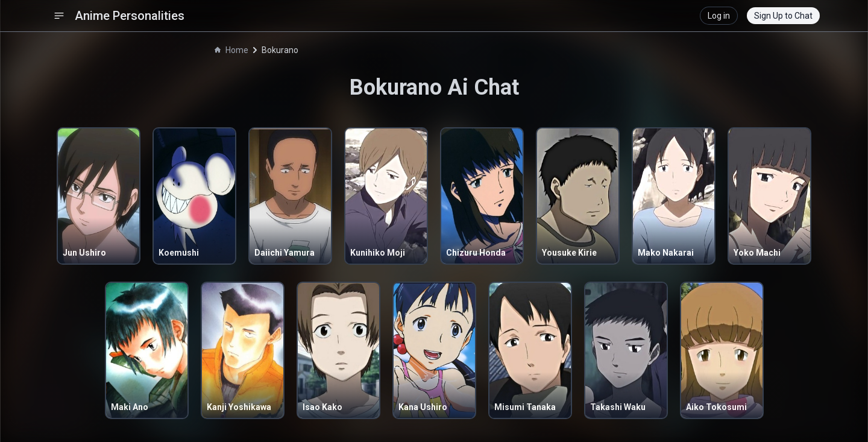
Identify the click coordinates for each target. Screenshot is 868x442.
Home (231, 50)
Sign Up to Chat (783, 16)
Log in (719, 16)
